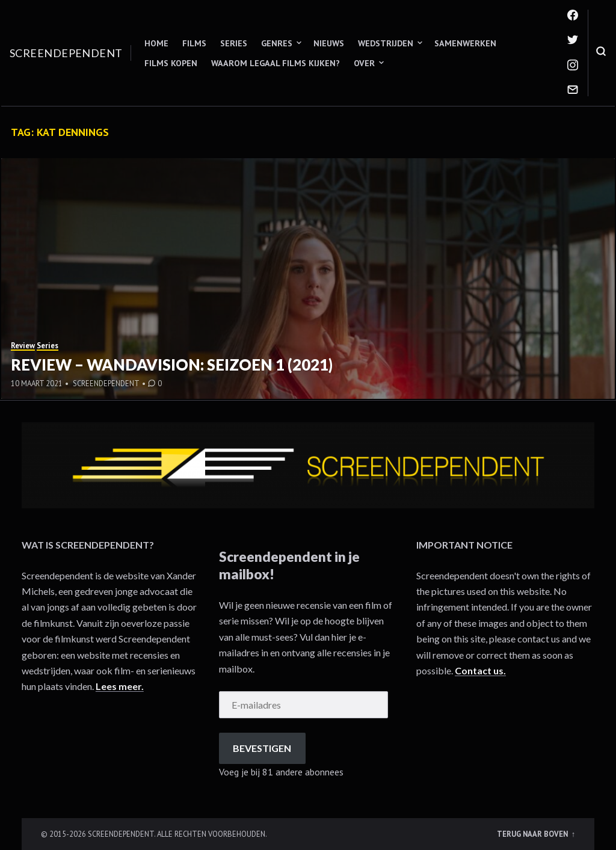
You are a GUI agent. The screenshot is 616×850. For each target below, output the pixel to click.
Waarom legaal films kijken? (276, 63)
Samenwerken (465, 43)
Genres (277, 43)
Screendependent (66, 53)
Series (234, 43)
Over (364, 63)
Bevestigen (262, 748)
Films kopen (171, 63)
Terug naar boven (533, 834)
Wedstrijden (386, 43)
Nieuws (329, 43)
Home (156, 43)
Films (194, 43)
